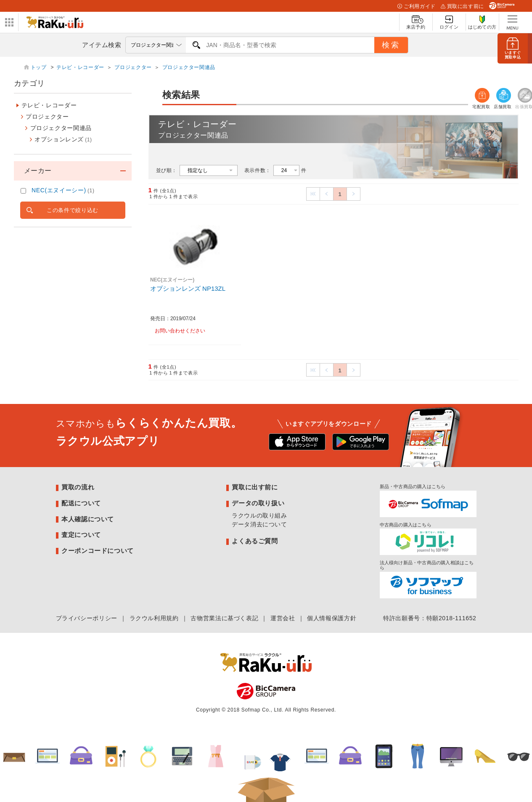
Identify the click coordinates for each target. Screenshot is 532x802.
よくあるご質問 (255, 541)
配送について (81, 503)
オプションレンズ (63, 139)
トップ (40, 67)
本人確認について (88, 519)
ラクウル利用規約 (154, 618)
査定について (81, 535)
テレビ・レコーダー (80, 67)
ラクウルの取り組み (259, 515)
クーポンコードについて (98, 551)
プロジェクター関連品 (189, 67)
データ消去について (259, 524)
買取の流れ (78, 487)
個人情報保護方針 (332, 618)
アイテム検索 (102, 45)
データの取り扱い (258, 503)
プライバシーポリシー (87, 618)
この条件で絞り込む (73, 210)
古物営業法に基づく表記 (224, 618)
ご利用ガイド (416, 6)
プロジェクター (133, 67)
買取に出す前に (462, 6)
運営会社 (283, 618)
